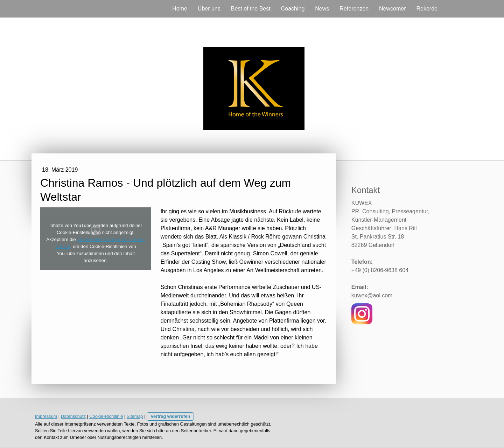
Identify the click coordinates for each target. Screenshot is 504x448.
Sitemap (135, 416)
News (322, 9)
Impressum (46, 416)
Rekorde (427, 9)
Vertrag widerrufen (170, 416)
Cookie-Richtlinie (106, 416)
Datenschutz (73, 416)
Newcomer (392, 9)
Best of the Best (251, 9)
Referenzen (354, 9)
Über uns (209, 9)
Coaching (293, 9)
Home (180, 9)
